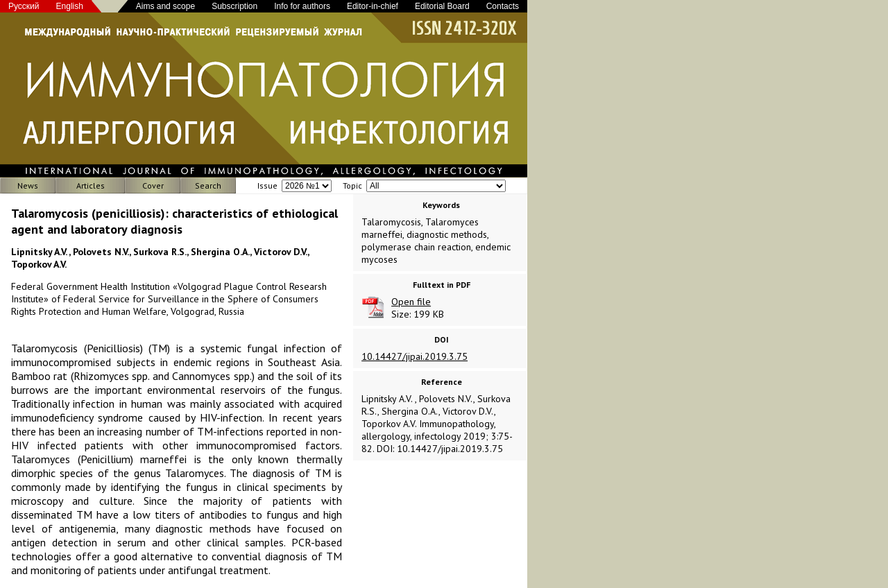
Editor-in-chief (373, 6)
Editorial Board (442, 6)
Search (208, 185)
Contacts (503, 6)
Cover (153, 185)
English (70, 6)
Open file (411, 302)
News (28, 185)
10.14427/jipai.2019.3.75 (415, 356)
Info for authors (302, 6)
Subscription (234, 6)
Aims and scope (165, 6)
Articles (91, 185)
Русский (24, 6)
